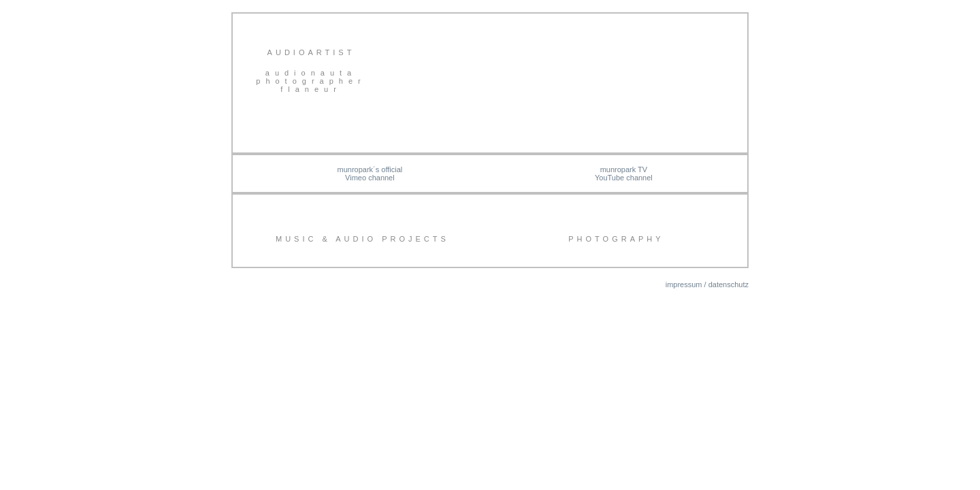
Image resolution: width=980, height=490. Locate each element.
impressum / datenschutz (707, 284)
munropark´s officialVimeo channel (370, 174)
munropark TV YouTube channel (624, 174)
